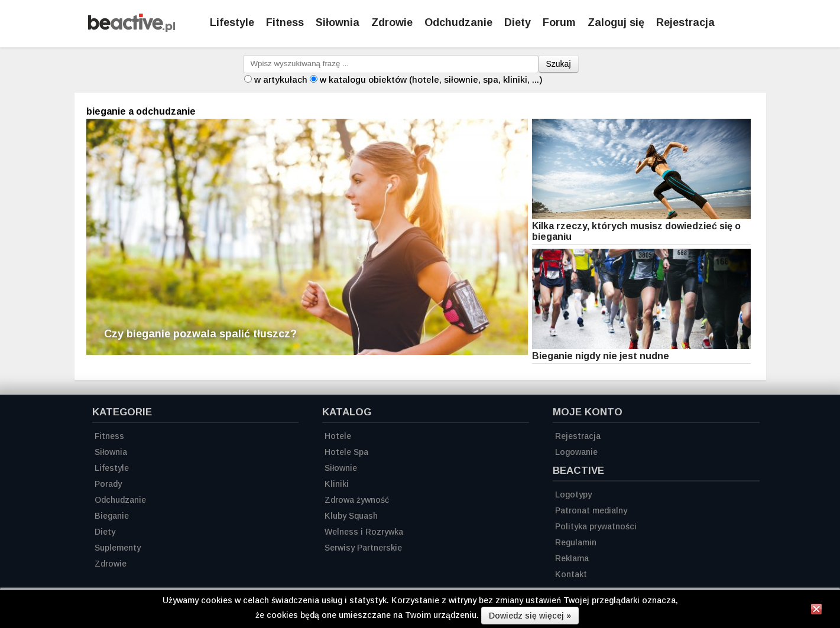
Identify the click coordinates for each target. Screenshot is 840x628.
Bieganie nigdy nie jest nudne (601, 356)
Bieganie (112, 516)
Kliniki (337, 484)
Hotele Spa (346, 452)
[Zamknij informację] (816, 611)
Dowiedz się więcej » (530, 616)
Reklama (572, 558)
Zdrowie (392, 22)
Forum (559, 22)
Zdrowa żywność (357, 500)
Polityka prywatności (596, 526)
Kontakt (571, 574)
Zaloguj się (616, 22)
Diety (518, 22)
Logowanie (576, 452)
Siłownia (338, 22)
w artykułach (281, 79)
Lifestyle (232, 22)
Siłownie (341, 468)
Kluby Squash (351, 516)
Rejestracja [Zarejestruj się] (685, 22)
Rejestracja (578, 436)
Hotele (338, 436)
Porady (108, 484)
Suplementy (118, 548)
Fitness (285, 22)
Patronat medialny (591, 510)
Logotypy (573, 494)
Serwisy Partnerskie (363, 548)
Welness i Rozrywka (364, 532)
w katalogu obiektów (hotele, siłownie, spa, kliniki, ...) (431, 79)
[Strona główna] (132, 29)
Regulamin (576, 542)
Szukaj (559, 64)
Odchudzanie (458, 22)
